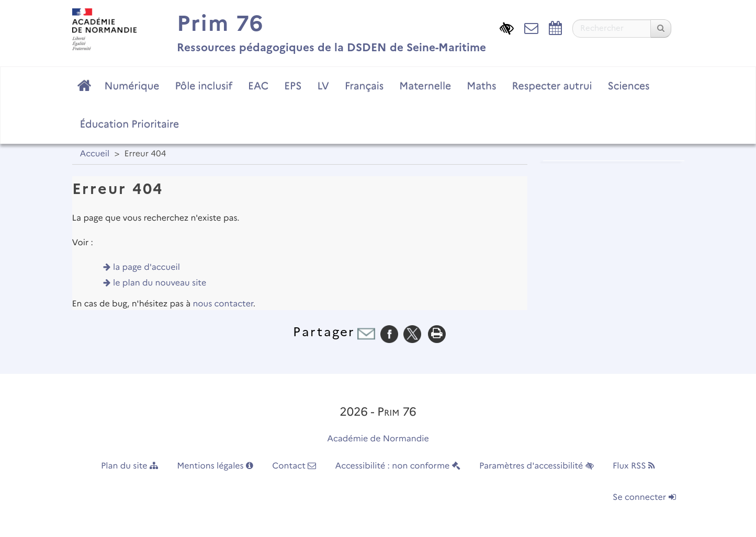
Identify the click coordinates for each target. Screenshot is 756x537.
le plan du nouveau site (160, 283)
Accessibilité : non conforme (398, 466)
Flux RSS (634, 466)
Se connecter (644, 498)
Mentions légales (215, 466)
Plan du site (129, 466)
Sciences (629, 86)
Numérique (132, 86)
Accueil (95, 154)
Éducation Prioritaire (130, 124)
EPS (293, 86)
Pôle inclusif (204, 86)
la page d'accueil (146, 267)
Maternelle (425, 86)
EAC (258, 86)
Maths (481, 86)
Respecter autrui (552, 86)
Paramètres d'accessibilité (537, 466)
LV (323, 86)
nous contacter (223, 304)
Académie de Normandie (378, 439)
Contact (294, 466)
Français (364, 86)
